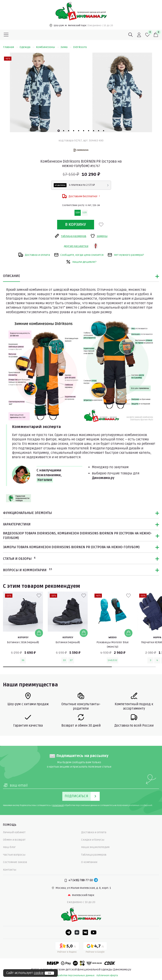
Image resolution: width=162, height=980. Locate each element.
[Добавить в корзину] (39, 633)
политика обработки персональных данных (69, 975)
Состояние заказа (15, 862)
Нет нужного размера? (126, 255)
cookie (39, 973)
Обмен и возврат (14, 840)
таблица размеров (70, 236)
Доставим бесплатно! (81, 196)
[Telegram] (96, 880)
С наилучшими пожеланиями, (49, 475)
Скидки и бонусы (93, 840)
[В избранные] (101, 225)
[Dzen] (77, 932)
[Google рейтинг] (95, 948)
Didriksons (80, 47)
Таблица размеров (94, 855)
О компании (89, 862)
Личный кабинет (14, 832)
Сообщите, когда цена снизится (79, 255)
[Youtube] (94, 932)
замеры (99, 236)
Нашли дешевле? (81, 262)
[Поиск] (131, 35)
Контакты (10, 870)
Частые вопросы (14, 855)
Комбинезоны (47, 47)
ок (49, 973)
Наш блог (9, 847)
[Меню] (6, 35)
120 (85, 212)
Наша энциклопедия (95, 847)
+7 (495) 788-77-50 (81, 880)
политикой (58, 805)
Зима (66, 47)
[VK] (85, 932)
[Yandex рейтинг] (67, 948)
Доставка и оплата (34, 255)
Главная (10, 47)
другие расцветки (76, 246)
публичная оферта (107, 975)
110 (78, 212)
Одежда (27, 47)
